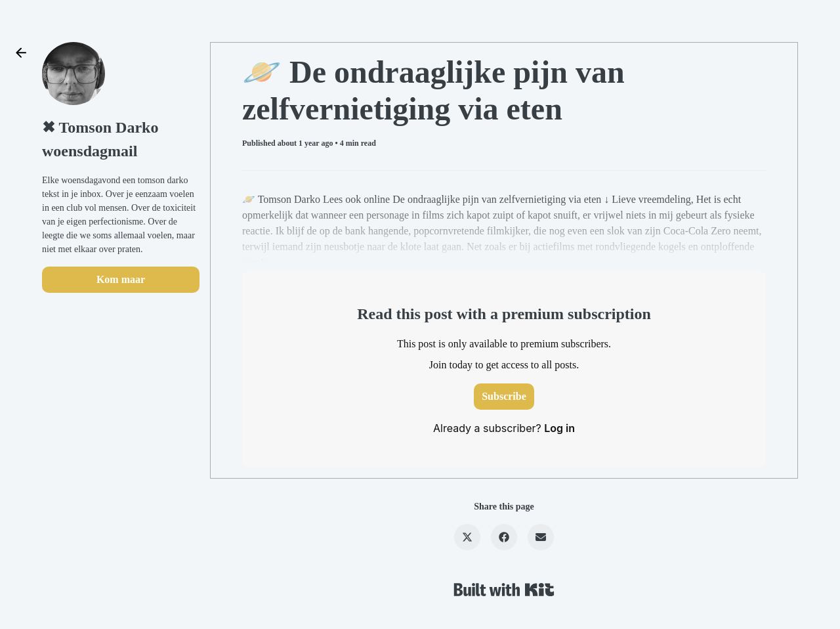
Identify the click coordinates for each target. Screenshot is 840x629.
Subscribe (504, 396)
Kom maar (121, 279)
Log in (559, 428)
